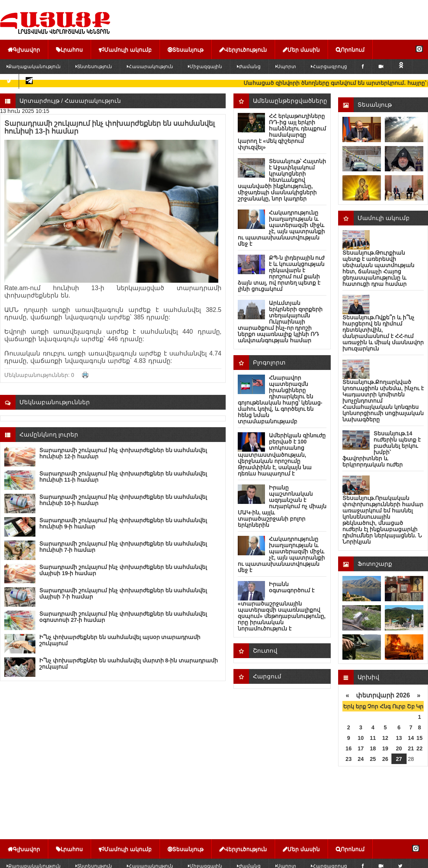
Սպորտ (286, 67)
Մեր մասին (301, 49)
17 (361, 748)
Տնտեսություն (94, 67)
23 (349, 759)
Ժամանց (249, 67)
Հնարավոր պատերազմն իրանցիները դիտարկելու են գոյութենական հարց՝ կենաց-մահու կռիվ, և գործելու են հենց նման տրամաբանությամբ (280, 400)
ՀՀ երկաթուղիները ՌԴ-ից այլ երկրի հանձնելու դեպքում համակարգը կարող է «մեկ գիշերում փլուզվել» (282, 132)
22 (419, 748)
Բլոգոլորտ (269, 362)
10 (361, 738)
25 (373, 759)
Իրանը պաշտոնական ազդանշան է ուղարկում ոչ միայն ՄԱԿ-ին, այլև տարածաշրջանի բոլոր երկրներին (282, 506)
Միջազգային (205, 67)
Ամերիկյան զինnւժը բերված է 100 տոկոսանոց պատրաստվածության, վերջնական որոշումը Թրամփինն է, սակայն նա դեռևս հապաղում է (282, 454)
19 (385, 748)
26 (385, 759)
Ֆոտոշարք (375, 564)
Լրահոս (69, 49)
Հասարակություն (150, 67)
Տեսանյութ (186, 49)
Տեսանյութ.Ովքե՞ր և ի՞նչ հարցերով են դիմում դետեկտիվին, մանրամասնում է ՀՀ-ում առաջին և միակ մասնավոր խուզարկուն (383, 333)
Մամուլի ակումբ (125, 49)
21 (411, 748)
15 (419, 738)
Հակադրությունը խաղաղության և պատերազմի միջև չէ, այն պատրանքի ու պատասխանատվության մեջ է (281, 228)
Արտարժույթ (39, 101)
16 (349, 748)
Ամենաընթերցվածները (290, 101)
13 (399, 738)
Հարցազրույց (329, 67)
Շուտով (265, 651)
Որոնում (350, 49)
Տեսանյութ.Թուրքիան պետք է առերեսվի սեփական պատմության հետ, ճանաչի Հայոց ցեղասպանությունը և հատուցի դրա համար (378, 268)
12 (385, 738)
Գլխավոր (24, 49)
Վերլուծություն (243, 49)
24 (361, 759)
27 (399, 759)
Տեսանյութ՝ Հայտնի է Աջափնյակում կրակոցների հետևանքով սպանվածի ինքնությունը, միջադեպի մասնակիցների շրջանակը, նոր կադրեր (282, 180)
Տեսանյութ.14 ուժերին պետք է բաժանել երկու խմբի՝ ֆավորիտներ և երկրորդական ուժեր (382, 449)
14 (411, 738)
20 (399, 748)
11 (373, 738)
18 (373, 748)
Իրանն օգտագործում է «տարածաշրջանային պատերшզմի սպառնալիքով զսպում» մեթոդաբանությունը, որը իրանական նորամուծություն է (282, 606)
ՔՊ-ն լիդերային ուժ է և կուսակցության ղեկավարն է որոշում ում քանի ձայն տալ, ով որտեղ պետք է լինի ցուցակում (281, 273)
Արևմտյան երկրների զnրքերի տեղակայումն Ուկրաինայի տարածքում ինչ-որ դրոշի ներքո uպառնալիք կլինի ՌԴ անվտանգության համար (280, 322)
